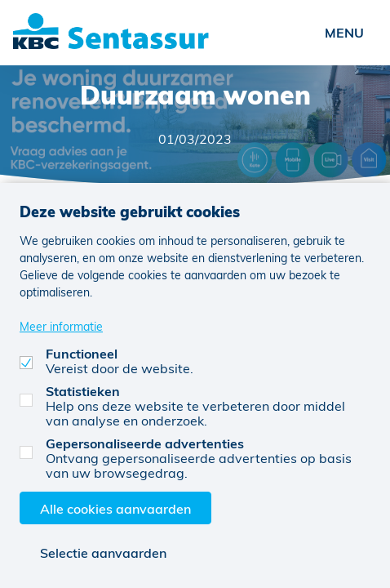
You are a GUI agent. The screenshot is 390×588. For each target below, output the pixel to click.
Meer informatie (61, 326)
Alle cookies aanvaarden (115, 508)
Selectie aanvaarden (103, 552)
